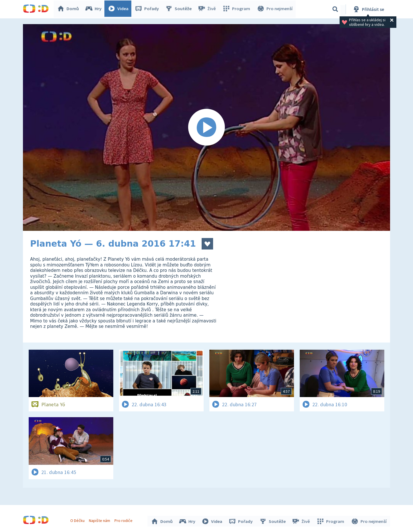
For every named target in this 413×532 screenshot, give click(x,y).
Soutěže (180, 9)
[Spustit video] (206, 127)
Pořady (148, 9)
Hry (95, 9)
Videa (119, 9)
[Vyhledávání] (335, 9)
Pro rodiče (124, 520)
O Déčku (78, 520)
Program (237, 9)
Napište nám (100, 520)
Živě (208, 9)
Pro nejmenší (275, 9)
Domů (69, 9)
